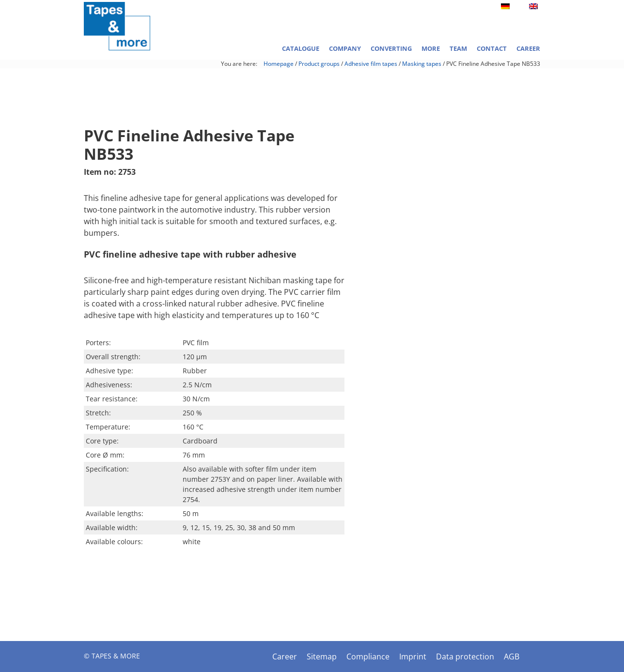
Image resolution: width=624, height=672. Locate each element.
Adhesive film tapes (371, 64)
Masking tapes (422, 64)
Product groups (319, 64)
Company (345, 48)
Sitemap (322, 657)
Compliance (368, 657)
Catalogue (301, 48)
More (431, 48)
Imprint (413, 657)
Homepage (279, 64)
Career (528, 48)
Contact (492, 48)
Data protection (465, 657)
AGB (512, 657)
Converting (391, 48)
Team (458, 48)
